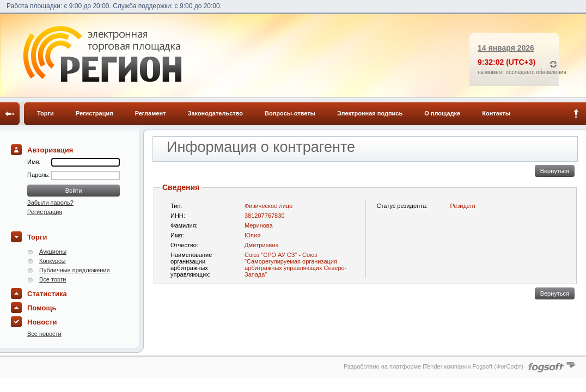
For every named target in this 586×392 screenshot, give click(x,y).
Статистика (47, 294)
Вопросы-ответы (290, 113)
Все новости (44, 334)
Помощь (42, 308)
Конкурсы (52, 261)
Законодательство (216, 113)
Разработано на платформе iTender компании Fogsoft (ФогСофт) (434, 366)
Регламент (151, 113)
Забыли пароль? (50, 203)
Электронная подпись (370, 113)
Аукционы (53, 252)
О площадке (442, 113)
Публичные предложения (74, 270)
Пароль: (39, 175)
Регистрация (94, 113)
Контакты (496, 113)
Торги (45, 113)
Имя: (34, 162)
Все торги (53, 279)
